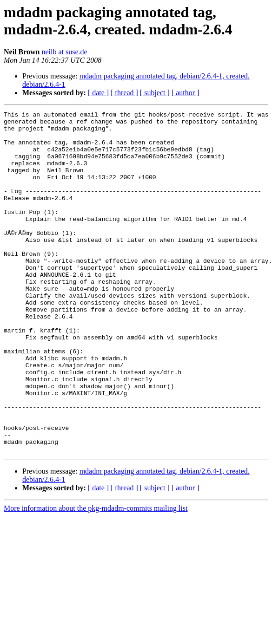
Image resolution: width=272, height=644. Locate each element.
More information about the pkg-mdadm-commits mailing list (96, 576)
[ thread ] (124, 93)
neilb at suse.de (64, 52)
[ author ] (186, 93)
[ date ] (98, 93)
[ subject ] (155, 93)
